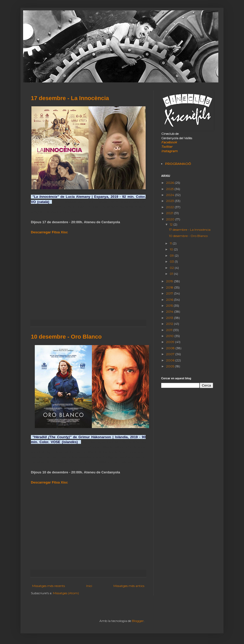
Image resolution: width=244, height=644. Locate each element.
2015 (170, 306)
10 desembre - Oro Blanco (66, 337)
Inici (89, 586)
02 (172, 268)
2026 (170, 183)
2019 (170, 281)
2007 (171, 354)
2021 (170, 213)
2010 (170, 336)
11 (171, 243)
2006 (171, 360)
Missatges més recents (49, 586)
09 (172, 255)
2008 (171, 348)
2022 (170, 207)
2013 (170, 318)
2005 (171, 366)
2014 (170, 311)
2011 (170, 330)
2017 (170, 293)
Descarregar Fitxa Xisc (49, 232)
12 (172, 224)
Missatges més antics (129, 586)
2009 (171, 342)
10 (172, 249)
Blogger (138, 621)
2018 (170, 287)
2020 (171, 219)
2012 (170, 324)
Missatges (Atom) (66, 593)
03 (172, 261)
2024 (171, 195)
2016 (170, 300)
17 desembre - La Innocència (70, 98)
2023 (170, 201)
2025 (170, 189)
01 (172, 274)
